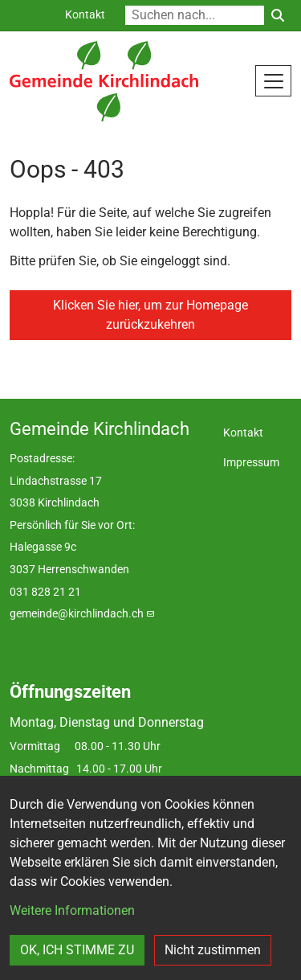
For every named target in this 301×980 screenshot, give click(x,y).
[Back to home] (104, 81)
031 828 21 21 (45, 592)
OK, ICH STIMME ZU (77, 950)
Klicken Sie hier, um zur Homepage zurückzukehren (150, 315)
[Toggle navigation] (273, 80)
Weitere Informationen (72, 910)
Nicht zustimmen (213, 950)
